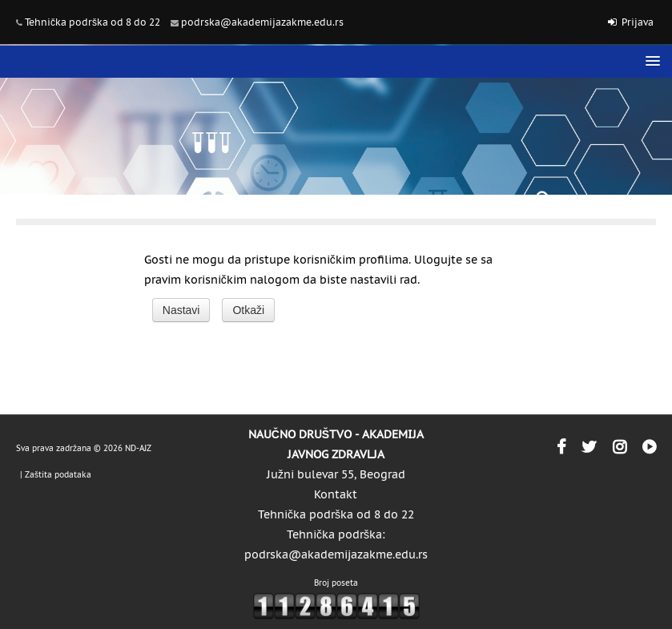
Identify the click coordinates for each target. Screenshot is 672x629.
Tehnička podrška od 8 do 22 (93, 22)
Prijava (638, 22)
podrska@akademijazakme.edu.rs (262, 22)
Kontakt (336, 494)
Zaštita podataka (58, 475)
